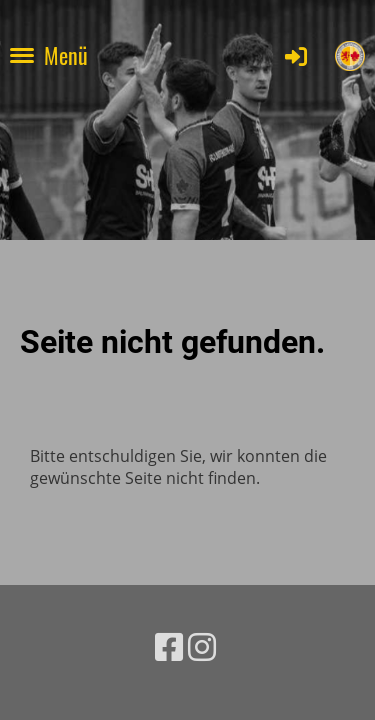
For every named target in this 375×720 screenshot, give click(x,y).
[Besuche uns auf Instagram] (202, 646)
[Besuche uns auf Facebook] (169, 646)
